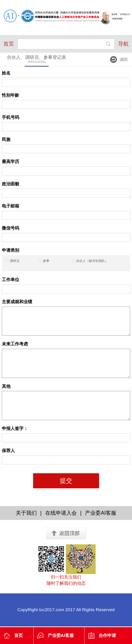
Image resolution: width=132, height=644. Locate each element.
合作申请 (107, 635)
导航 (123, 44)
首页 (9, 44)
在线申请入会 (61, 513)
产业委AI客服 (61, 635)
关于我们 (26, 513)
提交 (66, 481)
